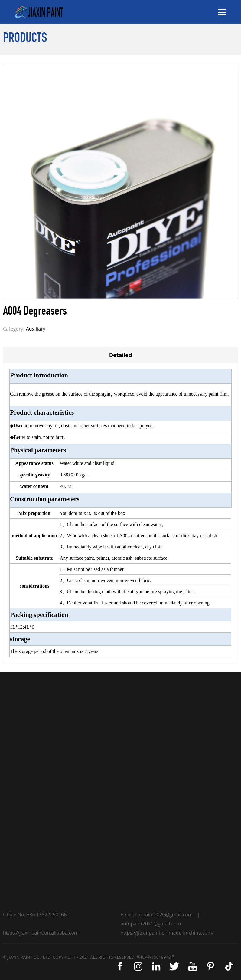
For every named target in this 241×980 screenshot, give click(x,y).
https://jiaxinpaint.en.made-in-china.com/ (167, 933)
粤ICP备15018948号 (156, 957)
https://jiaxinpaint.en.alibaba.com (41, 933)
